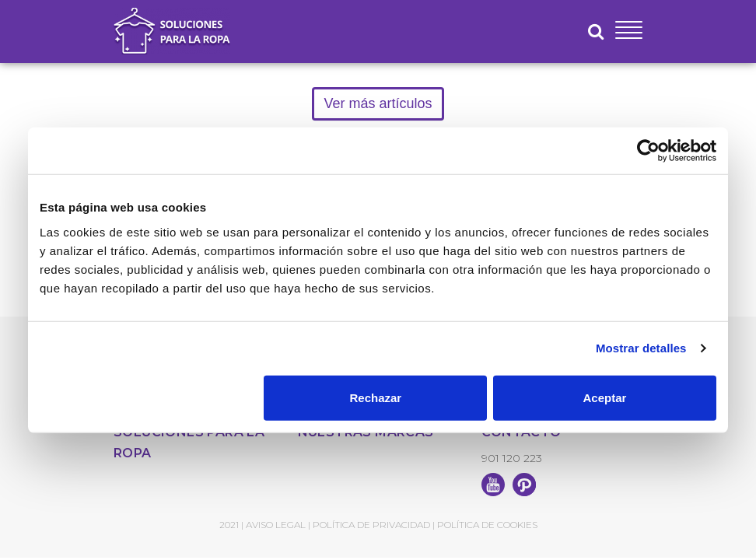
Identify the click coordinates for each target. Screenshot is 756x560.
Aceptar (605, 397)
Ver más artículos (378, 103)
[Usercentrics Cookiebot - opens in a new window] (648, 151)
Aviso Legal (276, 525)
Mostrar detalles (641, 348)
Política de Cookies (487, 525)
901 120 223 (512, 458)
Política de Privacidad (371, 525)
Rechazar (376, 397)
